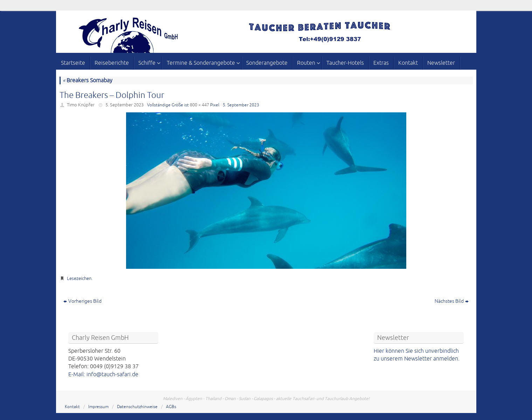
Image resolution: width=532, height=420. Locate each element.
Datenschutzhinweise (137, 407)
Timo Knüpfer (81, 105)
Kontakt (72, 407)
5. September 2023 (125, 105)
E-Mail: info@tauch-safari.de (103, 374)
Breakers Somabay (88, 80)
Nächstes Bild (452, 301)
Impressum (98, 407)
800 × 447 (199, 105)
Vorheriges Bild (82, 301)
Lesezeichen (79, 279)
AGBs (171, 407)
